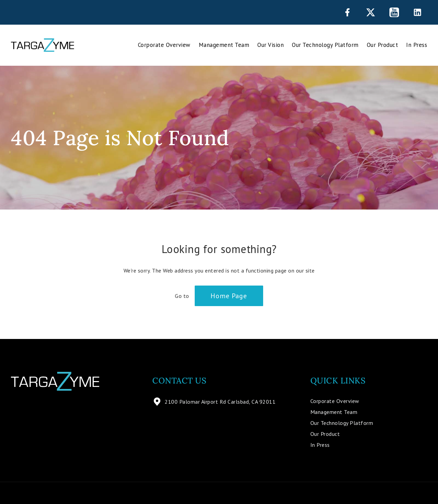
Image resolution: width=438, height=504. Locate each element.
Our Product (383, 45)
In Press (417, 45)
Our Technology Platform (325, 45)
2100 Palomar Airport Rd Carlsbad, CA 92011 (214, 402)
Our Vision (270, 45)
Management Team (224, 45)
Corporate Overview (164, 45)
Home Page (229, 296)
